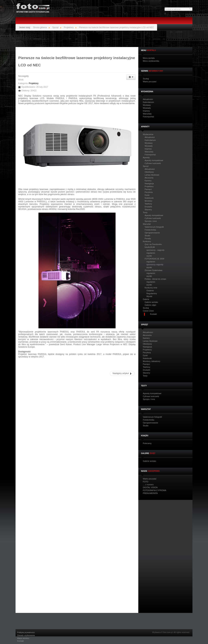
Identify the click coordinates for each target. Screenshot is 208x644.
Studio (147, 236)
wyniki (149, 256)
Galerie (146, 299)
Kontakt (20, 641)
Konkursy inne (151, 288)
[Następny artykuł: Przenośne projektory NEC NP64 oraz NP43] (122, 373)
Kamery (148, 181)
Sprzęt (146, 166)
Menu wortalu (149, 58)
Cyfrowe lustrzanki (153, 163)
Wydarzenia (148, 134)
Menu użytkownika (151, 61)
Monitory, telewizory (151, 361)
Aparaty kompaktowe (154, 160)
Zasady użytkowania (26, 635)
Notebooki (149, 198)
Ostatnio (150, 291)
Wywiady (147, 108)
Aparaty (146, 158)
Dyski (147, 195)
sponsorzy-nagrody (155, 265)
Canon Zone (148, 311)
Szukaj (146, 79)
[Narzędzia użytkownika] (131, 77)
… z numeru (148, 485)
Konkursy (147, 241)
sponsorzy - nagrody (155, 250)
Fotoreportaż (148, 117)
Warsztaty (147, 114)
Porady (148, 238)
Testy (145, 213)
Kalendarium (148, 102)
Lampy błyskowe (152, 175)
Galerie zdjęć (150, 305)
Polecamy (147, 443)
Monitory (148, 201)
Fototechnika (150, 230)
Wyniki (149, 296)
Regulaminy (152, 293)
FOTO (146, 482)
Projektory (149, 186)
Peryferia (149, 192)
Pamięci (148, 189)
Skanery (148, 210)
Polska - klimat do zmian (155, 279)
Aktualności (148, 99)
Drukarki (148, 207)
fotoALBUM (150, 247)
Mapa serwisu (23, 638)
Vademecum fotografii (154, 227)
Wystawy (147, 105)
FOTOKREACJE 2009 (154, 259)
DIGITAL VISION (150, 488)
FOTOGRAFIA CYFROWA (155, 490)
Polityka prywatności (26, 633)
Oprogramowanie (152, 233)
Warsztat (147, 224)
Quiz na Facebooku (153, 244)
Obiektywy (149, 172)
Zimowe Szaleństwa (153, 270)
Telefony (148, 204)
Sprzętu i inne (151, 221)
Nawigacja (149, 184)
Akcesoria (149, 178)
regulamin (151, 253)
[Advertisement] (104, 39)
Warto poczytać (150, 82)
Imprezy (146, 111)
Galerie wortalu (151, 302)
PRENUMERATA (150, 493)
